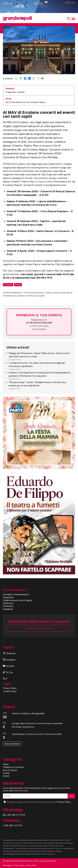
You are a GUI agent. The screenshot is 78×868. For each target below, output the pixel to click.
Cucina (6, 773)
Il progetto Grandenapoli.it (16, 594)
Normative (8, 606)
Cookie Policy (10, 691)
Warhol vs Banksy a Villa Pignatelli (28, 713)
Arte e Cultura (10, 770)
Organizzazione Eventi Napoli (17, 600)
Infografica (8, 597)
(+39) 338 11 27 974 (14, 815)
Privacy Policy (10, 688)
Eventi (6, 776)
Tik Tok (8, 672)
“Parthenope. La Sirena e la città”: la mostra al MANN (37, 734)
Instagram (9, 660)
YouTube (9, 666)
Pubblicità (8, 609)
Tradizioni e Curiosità (13, 767)
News (6, 764)
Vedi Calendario (12, 744)
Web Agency (8, 865)
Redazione (8, 603)
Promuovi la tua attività (39, 628)
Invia (71, 796)
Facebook (9, 653)
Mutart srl (29, 861)
